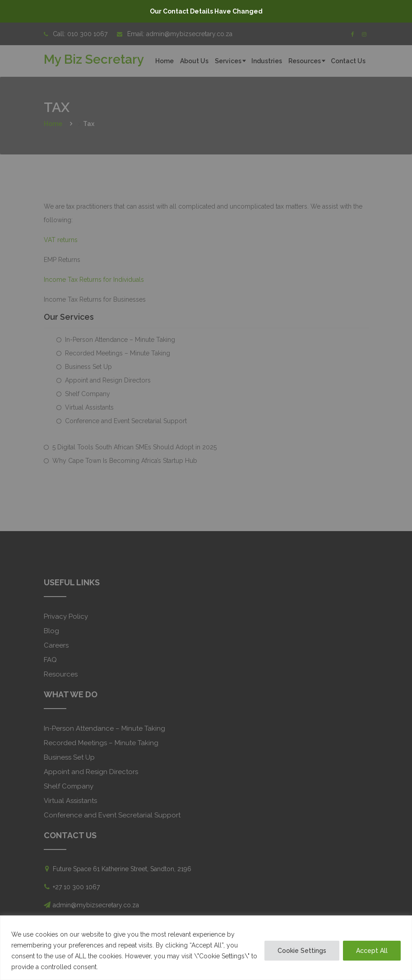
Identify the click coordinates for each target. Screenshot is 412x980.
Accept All (372, 951)
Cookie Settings (302, 951)
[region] (206, 948)
